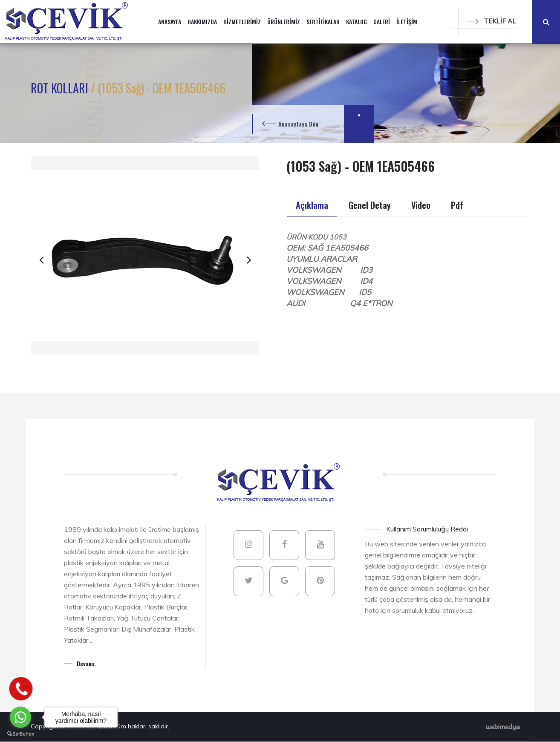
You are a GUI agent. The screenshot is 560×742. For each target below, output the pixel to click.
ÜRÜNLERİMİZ (284, 22)
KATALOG (356, 22)
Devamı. (87, 663)
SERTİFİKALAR (323, 22)
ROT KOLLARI (61, 88)
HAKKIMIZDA (202, 22)
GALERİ (382, 22)
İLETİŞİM (407, 22)
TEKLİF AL (491, 21)
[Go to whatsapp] (20, 717)
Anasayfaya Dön (298, 124)
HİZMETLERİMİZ (242, 22)
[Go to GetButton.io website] (20, 733)
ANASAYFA (170, 22)
